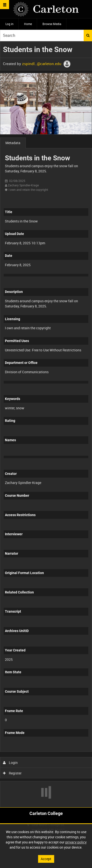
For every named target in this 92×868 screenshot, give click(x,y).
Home (28, 24)
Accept (46, 859)
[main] (46, 424)
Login (10, 763)
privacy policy (76, 842)
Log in (9, 24)
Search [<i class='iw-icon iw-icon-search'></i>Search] (88, 35)
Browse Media (52, 24)
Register (12, 773)
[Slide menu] (5, 5)
